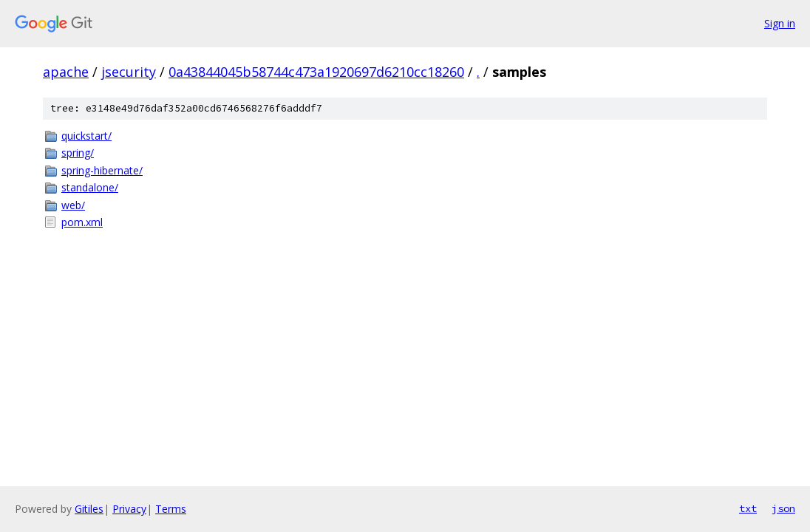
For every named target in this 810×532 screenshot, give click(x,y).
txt (748, 508)
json (783, 508)
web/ (73, 205)
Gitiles (89, 509)
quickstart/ (86, 136)
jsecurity (129, 72)
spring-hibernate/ (102, 170)
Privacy (129, 509)
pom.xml (82, 222)
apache (66, 72)
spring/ (78, 153)
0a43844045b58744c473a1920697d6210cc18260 (316, 72)
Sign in (780, 23)
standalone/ (90, 187)
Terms (171, 509)
